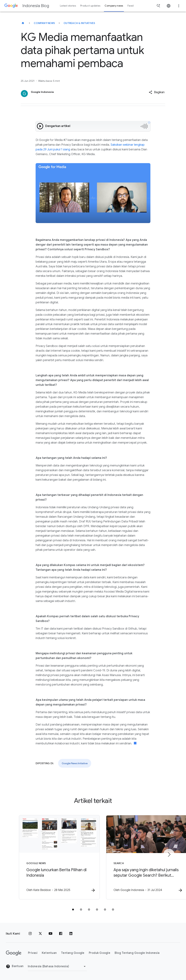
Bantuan (15, 966)
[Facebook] (61, 934)
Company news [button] (114, 6)
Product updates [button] (90, 6)
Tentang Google (73, 953)
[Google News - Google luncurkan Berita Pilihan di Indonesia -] (45, 857)
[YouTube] (50, 934)
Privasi (33, 953)
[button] (157, 92)
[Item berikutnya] (169, 855)
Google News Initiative (75, 763)
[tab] (73, 910)
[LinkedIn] (71, 934)
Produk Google (100, 953)
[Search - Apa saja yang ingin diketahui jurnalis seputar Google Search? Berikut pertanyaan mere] (141, 857)
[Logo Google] (14, 953)
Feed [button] (131, 6)
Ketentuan (49, 953)
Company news (44, 23)
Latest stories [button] (68, 6)
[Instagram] (30, 934)
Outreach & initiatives (79, 23)
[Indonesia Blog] (23, 23)
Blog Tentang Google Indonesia (137, 953)
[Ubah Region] (57, 966)
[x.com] (40, 934)
